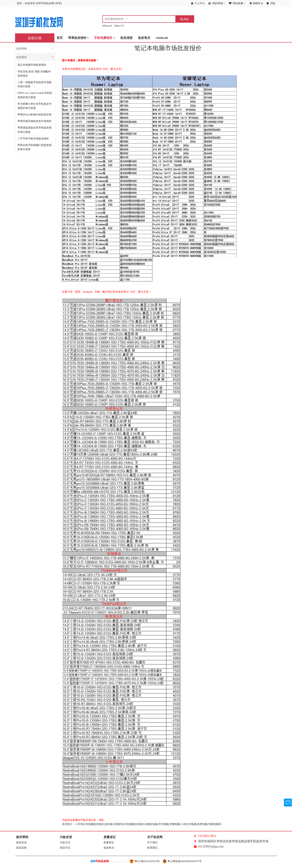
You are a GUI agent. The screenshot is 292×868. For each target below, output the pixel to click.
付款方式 (65, 842)
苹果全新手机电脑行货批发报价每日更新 (35, 147)
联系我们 (152, 848)
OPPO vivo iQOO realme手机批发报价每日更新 (35, 95)
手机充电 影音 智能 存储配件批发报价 (34, 74)
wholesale (162, 38)
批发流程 (126, 38)
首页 (60, 38)
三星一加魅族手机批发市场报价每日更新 (35, 84)
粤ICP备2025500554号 (145, 861)
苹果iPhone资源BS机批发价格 (35, 115)
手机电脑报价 (105, 38)
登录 (58, 3)
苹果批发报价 (79, 38)
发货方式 (65, 848)
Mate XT (119, 26)
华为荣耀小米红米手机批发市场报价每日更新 (35, 106)
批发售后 (144, 38)
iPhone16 (107, 26)
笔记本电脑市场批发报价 (32, 65)
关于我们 (152, 842)
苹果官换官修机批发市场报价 (35, 121)
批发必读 (21, 842)
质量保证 (109, 842)
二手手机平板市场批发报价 (33, 139)
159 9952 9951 (207, 836)
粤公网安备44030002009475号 (182, 861)
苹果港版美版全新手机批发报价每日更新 (35, 130)
